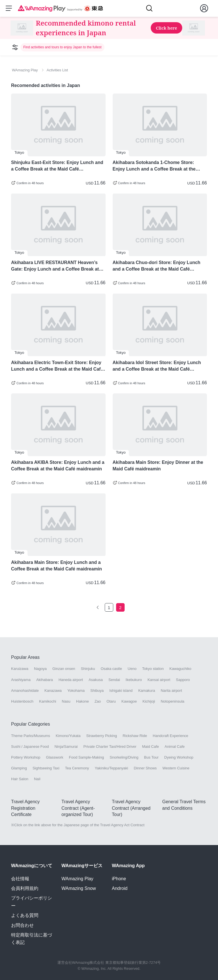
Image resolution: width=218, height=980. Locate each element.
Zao (98, 702)
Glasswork (55, 758)
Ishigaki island (121, 691)
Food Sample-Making (87, 758)
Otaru (111, 702)
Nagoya (40, 669)
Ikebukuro (134, 680)
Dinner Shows (145, 768)
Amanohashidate (25, 691)
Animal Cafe (175, 747)
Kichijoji (149, 702)
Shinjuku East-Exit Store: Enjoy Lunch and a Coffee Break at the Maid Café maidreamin (57, 167)
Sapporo (183, 680)
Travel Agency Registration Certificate (25, 809)
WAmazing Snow (79, 888)
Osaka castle (111, 669)
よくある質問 (25, 915)
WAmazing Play (77, 879)
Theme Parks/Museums (31, 736)
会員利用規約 (25, 888)
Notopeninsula (172, 702)
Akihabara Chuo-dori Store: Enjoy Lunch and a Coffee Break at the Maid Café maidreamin (157, 266)
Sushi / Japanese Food (30, 747)
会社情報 (20, 879)
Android (120, 888)
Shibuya (97, 691)
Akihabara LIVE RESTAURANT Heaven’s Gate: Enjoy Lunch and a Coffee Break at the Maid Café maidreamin (55, 266)
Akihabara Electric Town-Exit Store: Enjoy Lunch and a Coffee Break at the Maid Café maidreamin (57, 366)
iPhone (119, 879)
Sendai (114, 680)
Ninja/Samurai (66, 747)
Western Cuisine (176, 768)
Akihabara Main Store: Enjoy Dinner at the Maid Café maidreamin (158, 466)
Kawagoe (129, 702)
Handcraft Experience (170, 736)
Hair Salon (20, 779)
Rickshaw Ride (135, 736)
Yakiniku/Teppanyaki (112, 768)
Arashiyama (21, 680)
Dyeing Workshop (179, 758)
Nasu (66, 702)
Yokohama (76, 691)
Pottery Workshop (26, 758)
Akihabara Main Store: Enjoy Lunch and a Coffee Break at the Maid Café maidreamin (56, 566)
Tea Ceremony (77, 768)
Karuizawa (20, 669)
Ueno (132, 669)
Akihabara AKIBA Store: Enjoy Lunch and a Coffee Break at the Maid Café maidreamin (58, 466)
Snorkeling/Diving (124, 758)
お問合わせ (22, 925)
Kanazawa (53, 691)
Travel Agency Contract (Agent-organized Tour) (78, 809)
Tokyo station (153, 669)
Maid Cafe (151, 747)
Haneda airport (71, 680)
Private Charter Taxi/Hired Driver (110, 747)
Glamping (19, 768)
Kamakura (147, 691)
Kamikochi (48, 702)
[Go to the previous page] (98, 608)
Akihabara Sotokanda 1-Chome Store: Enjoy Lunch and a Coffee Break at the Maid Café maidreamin (154, 167)
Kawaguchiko (180, 669)
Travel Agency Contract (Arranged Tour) (131, 809)
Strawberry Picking (102, 736)
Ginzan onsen (64, 669)
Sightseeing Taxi (46, 768)
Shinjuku (88, 669)
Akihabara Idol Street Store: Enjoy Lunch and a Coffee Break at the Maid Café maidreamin (157, 366)
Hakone (82, 702)
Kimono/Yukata (68, 736)
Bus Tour (151, 758)
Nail (37, 779)
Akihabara (45, 680)
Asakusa (96, 680)
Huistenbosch (22, 702)
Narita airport (171, 691)
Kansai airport (159, 680)
